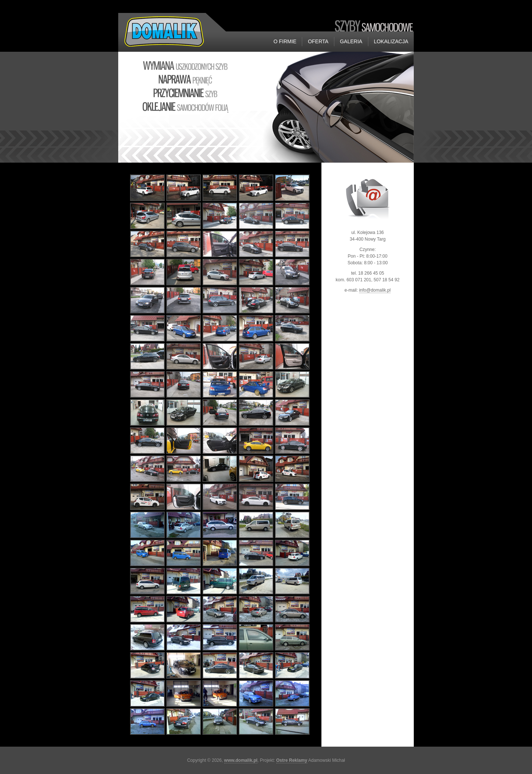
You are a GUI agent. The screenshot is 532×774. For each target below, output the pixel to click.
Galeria (351, 41)
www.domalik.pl (241, 760)
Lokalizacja (391, 41)
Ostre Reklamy (292, 760)
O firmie (285, 41)
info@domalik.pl (375, 290)
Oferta (318, 41)
